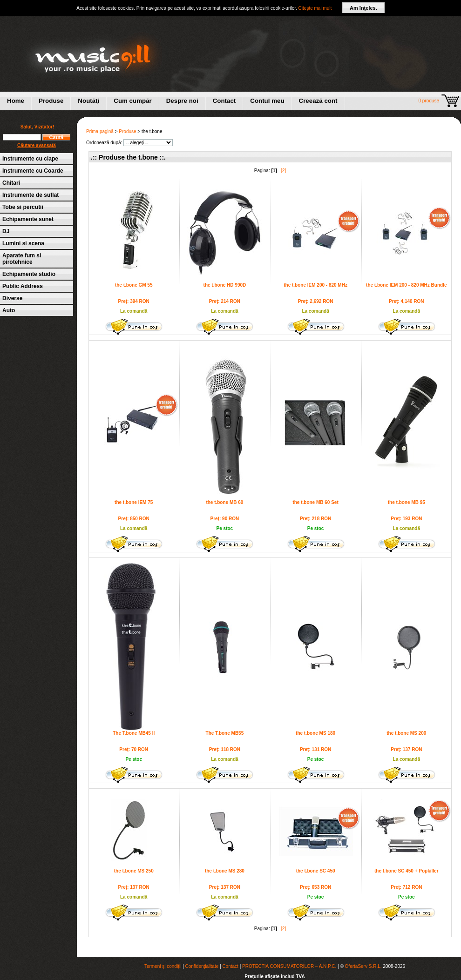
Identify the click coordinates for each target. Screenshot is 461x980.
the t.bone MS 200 (406, 733)
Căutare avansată (37, 145)
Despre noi (182, 101)
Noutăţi (88, 101)
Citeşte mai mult (315, 8)
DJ (6, 231)
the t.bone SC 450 (316, 871)
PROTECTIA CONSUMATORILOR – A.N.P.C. (289, 966)
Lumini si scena (23, 243)
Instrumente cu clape (30, 159)
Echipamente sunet (28, 219)
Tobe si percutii (23, 207)
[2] (283, 171)
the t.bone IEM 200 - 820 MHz (315, 285)
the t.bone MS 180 (315, 733)
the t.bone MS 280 (225, 871)
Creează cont (318, 101)
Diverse (12, 298)
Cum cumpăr (132, 101)
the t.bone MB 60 (224, 502)
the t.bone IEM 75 (134, 502)
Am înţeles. (363, 8)
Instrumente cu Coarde (33, 171)
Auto (9, 310)
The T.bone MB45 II (134, 733)
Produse (51, 101)
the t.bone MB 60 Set (315, 502)
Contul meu (267, 101)
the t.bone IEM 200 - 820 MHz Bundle (406, 285)
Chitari (11, 183)
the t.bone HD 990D (225, 285)
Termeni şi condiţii (163, 966)
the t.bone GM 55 (134, 285)
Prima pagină (100, 131)
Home (16, 101)
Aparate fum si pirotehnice (22, 259)
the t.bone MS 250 (134, 871)
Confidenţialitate (202, 966)
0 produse (429, 101)
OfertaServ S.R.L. (363, 966)
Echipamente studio (29, 274)
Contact (224, 101)
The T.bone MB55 (225, 733)
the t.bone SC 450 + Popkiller (407, 871)
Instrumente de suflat (31, 195)
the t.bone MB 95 (407, 502)
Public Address (23, 286)
